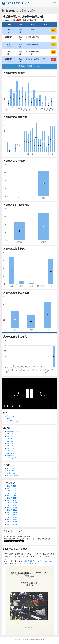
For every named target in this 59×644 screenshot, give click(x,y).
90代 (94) (10, 453)
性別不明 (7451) (13, 421)
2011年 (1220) (12, 522)
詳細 (53, 30)
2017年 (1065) (12, 508)
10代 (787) (11, 434)
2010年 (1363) (12, 524)
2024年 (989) (12, 491)
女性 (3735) (11, 419)
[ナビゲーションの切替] (55, 3)
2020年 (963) (12, 500)
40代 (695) (11, 441)
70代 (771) (11, 448)
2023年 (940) (12, 493)
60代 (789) (11, 446)
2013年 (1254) (12, 517)
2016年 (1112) (12, 510)
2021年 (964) (12, 498)
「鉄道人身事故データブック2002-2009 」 (38, 561)
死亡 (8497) (11, 468)
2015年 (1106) (12, 512)
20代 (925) (11, 436)
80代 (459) (11, 451)
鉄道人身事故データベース (16, 3)
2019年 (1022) (12, 503)
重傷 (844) (11, 471)
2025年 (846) (12, 488)
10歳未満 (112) (12, 432)
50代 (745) (11, 444)
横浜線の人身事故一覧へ (29, 66)
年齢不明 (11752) (13, 458)
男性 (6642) (11, 416)
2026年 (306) (12, 486)
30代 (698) (11, 439)
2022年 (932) (12, 496)
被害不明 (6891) (13, 476)
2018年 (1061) (12, 505)
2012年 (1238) (12, 520)
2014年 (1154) (12, 515)
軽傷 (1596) (11, 473)
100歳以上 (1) (12, 456)
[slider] (29, 403)
